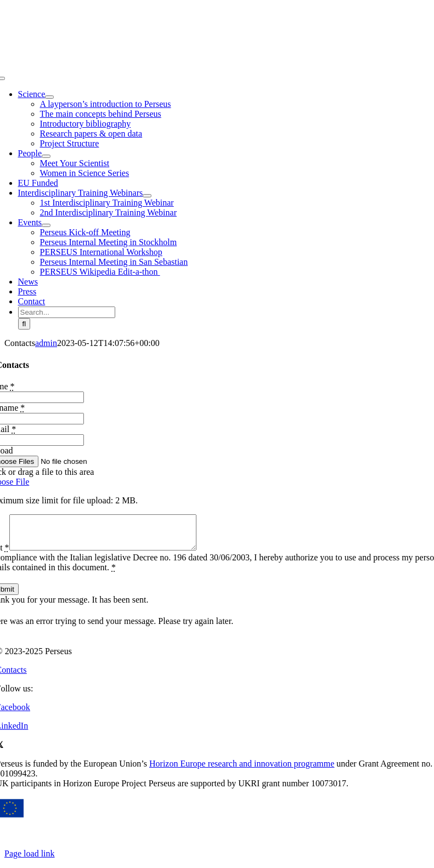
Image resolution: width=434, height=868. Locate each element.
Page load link (30, 860)
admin (46, 343)
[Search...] (67, 312)
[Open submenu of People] (46, 156)
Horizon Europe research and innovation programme (242, 770)
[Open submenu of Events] (46, 225)
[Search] (24, 324)
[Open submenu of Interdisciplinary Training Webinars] (147, 196)
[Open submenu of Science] (49, 97)
